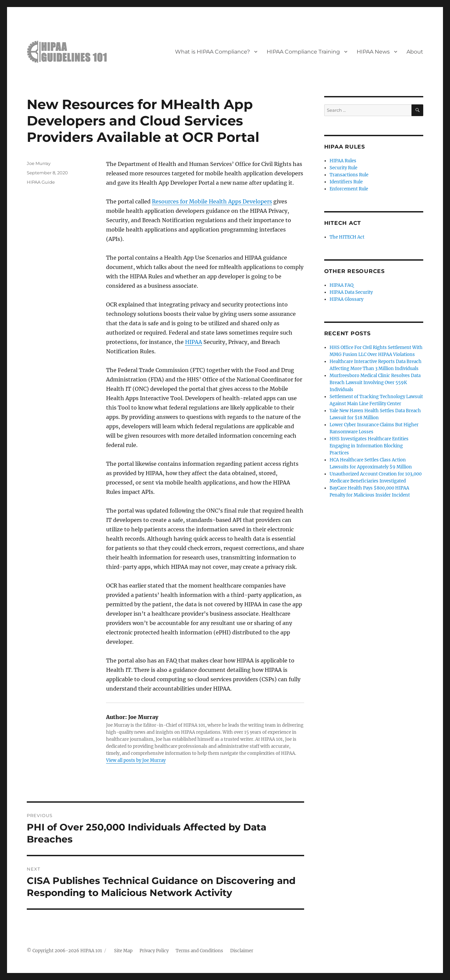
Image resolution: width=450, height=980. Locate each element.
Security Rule (343, 168)
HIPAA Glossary (346, 299)
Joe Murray (39, 163)
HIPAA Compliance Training (303, 52)
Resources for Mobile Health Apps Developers (212, 201)
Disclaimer (242, 951)
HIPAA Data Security (351, 292)
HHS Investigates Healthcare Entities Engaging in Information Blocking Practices (369, 446)
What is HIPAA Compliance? (212, 52)
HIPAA (194, 342)
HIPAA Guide (41, 182)
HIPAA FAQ (341, 285)
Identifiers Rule (346, 182)
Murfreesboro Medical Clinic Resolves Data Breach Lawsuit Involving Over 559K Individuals (375, 383)
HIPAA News (373, 52)
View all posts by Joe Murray (136, 760)
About (415, 52)
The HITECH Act (347, 237)
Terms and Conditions (199, 951)
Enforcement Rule (349, 189)
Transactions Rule (349, 175)
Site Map (123, 951)
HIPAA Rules (343, 161)
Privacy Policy (154, 951)
